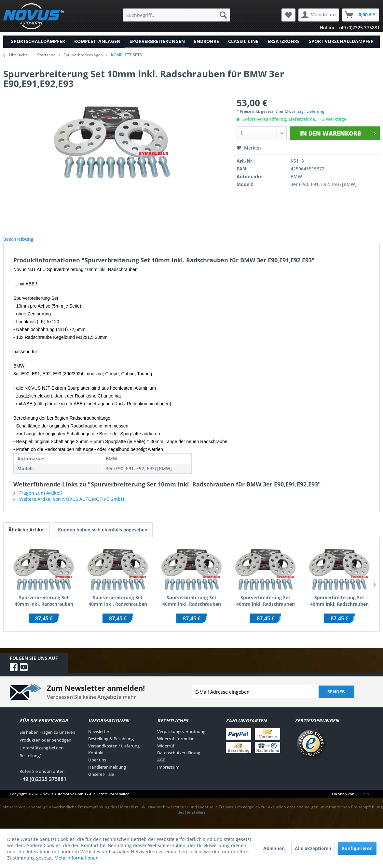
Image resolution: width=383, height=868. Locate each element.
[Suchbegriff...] (177, 15)
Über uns (97, 767)
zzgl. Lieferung (311, 111)
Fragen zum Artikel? (38, 500)
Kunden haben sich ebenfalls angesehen (103, 537)
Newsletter (99, 739)
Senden (336, 699)
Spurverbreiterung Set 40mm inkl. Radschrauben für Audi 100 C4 (192, 608)
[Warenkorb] (361, 15)
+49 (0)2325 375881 (43, 786)
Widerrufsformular (175, 746)
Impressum (168, 774)
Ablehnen (274, 848)
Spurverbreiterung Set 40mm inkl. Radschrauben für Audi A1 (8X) (339, 608)
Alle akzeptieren (313, 848)
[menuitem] (177, 15)
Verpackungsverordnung (181, 739)
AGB (161, 767)
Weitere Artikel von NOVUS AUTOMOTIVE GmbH (69, 506)
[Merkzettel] (288, 15)
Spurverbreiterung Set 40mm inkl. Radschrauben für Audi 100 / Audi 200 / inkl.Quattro (118, 608)
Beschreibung (24, 243)
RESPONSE (364, 801)
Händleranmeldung (107, 774)
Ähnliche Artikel (27, 537)
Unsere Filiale (101, 781)
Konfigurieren (357, 848)
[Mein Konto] (319, 15)
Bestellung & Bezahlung (111, 746)
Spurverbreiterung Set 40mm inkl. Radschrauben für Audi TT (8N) (44, 608)
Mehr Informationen (76, 858)
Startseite (46, 55)
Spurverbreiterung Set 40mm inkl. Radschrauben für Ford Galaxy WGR (266, 608)
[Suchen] (223, 15)
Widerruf (166, 753)
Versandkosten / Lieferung (114, 753)
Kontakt (96, 760)
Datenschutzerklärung (179, 760)
